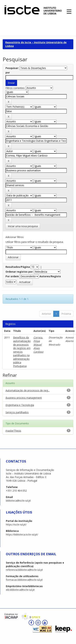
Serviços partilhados (17, 412)
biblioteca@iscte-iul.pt (18, 501)
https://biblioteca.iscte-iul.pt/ (22, 534)
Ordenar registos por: (19, 272)
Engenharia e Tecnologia (20, 405)
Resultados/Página (18, 267)
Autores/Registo (50, 276)
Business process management (24, 398)
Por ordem (12, 276)
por (8, 72)
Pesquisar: (12, 68)
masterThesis (13, 431)
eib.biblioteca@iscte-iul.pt (20, 590)
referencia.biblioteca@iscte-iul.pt (24, 570)
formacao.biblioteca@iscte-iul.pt (24, 580)
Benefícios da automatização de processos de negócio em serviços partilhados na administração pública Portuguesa (22, 352)
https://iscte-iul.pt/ (16, 524)
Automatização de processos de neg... (27, 390)
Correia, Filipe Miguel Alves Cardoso (38, 345)
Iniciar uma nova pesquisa (23, 226)
